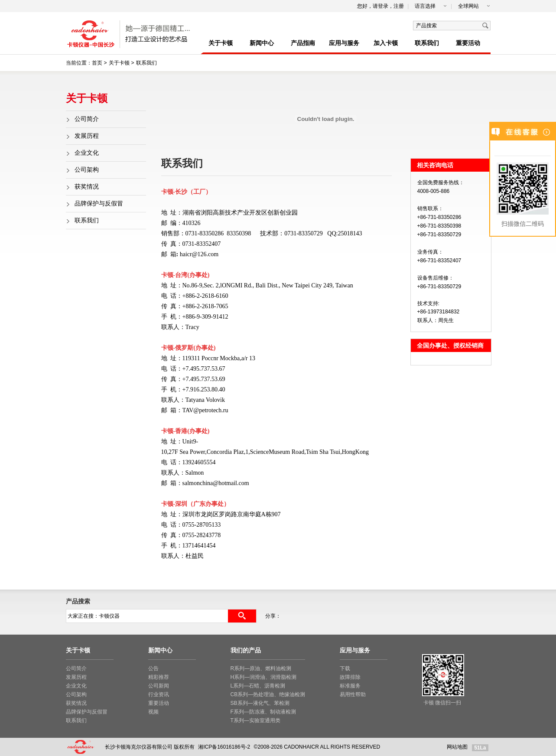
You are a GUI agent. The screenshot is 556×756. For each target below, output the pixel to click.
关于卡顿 (221, 43)
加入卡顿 (386, 43)
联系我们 (427, 43)
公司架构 (87, 170)
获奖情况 (87, 187)
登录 (383, 6)
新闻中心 (262, 43)
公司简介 (87, 119)
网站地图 (457, 747)
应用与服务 (344, 43)
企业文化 (87, 153)
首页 (97, 63)
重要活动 (468, 43)
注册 (399, 6)
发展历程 (87, 136)
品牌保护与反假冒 (99, 204)
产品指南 (303, 43)
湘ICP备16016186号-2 (224, 747)
